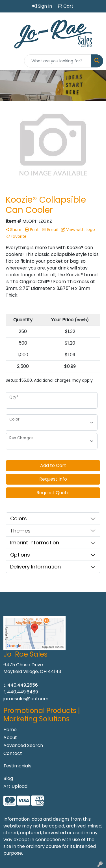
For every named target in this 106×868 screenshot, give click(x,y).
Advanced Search (23, 745)
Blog (8, 778)
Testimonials (17, 766)
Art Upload (15, 786)
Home (10, 730)
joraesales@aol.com (26, 699)
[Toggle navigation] (9, 61)
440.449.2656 (23, 685)
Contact (13, 753)
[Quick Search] (58, 61)
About (10, 738)
